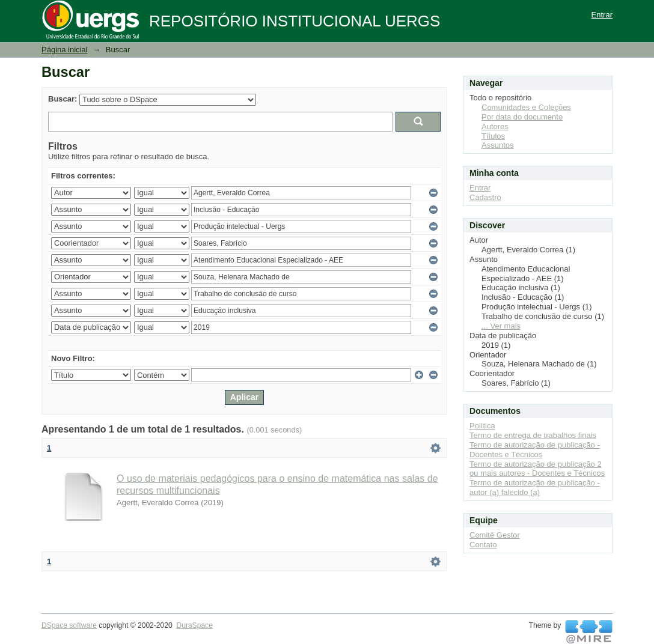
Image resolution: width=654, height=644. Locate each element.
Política (482, 426)
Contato (483, 545)
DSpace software (69, 625)
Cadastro (485, 197)
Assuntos (497, 145)
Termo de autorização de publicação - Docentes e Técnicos (535, 450)
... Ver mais (501, 326)
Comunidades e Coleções (526, 107)
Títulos (493, 136)
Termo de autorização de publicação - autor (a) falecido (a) (535, 488)
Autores (495, 126)
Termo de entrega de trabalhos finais (533, 435)
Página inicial (65, 50)
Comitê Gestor (495, 535)
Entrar (602, 15)
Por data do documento (522, 117)
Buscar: (63, 99)
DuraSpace (194, 625)
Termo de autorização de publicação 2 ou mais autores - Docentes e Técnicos (537, 469)
